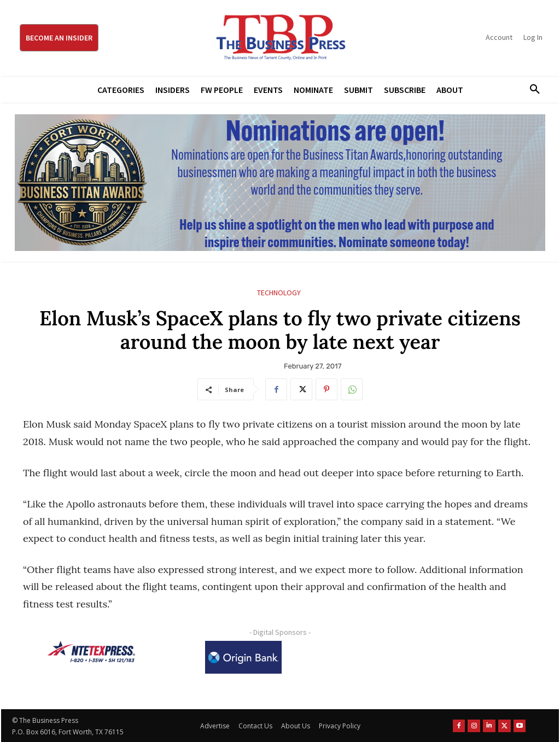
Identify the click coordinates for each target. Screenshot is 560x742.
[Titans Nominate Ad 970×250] (280, 183)
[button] (531, 90)
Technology (279, 293)
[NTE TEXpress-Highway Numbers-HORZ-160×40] (91, 652)
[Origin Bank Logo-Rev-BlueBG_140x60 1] (243, 657)
